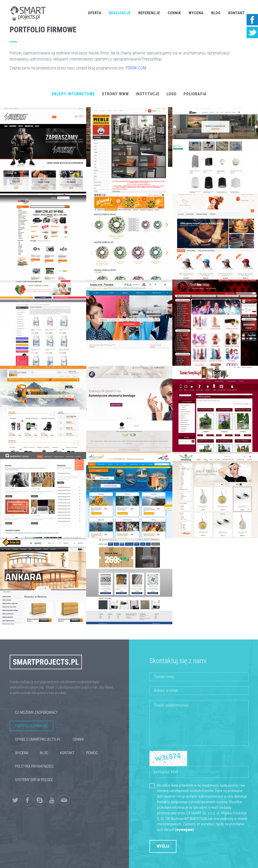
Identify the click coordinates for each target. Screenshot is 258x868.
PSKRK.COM (136, 68)
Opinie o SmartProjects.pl (38, 739)
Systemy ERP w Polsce (34, 780)
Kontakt (237, 13)
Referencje (149, 13)
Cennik (174, 13)
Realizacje (120, 13)
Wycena (196, 13)
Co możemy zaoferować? (36, 712)
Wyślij (163, 846)
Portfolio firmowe (31, 726)
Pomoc (92, 753)
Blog (216, 13)
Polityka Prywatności (34, 766)
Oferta (95, 13)
